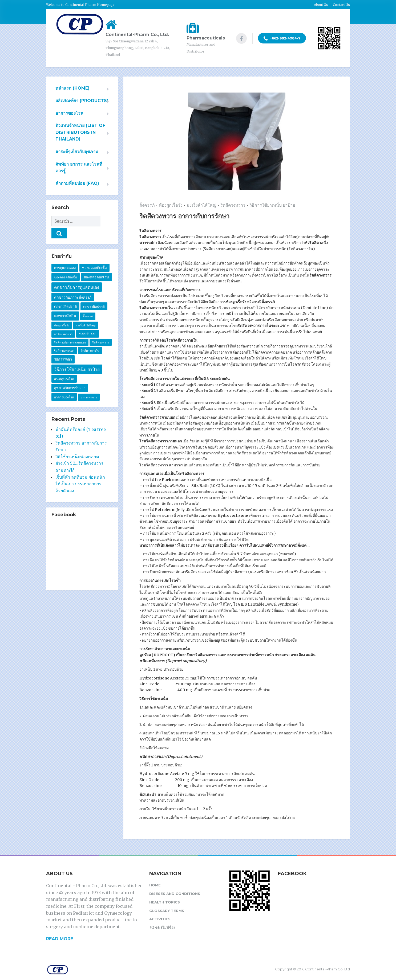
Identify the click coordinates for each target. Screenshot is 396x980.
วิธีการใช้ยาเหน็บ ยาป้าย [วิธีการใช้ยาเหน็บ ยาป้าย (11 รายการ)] (77, 357)
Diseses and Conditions (175, 894)
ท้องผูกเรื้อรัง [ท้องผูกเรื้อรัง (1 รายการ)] (62, 313)
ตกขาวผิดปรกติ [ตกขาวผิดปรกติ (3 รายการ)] (65, 295)
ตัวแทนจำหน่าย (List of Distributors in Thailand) (80, 132)
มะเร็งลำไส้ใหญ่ (201, 205)
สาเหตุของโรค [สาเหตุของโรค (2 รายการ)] (64, 367)
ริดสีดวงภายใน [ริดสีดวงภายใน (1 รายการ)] (90, 339)
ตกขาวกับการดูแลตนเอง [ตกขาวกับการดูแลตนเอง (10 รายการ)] (77, 275)
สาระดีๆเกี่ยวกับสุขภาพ (77, 152)
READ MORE (60, 939)
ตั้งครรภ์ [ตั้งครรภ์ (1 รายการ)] (88, 304)
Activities (160, 919)
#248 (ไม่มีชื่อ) (162, 927)
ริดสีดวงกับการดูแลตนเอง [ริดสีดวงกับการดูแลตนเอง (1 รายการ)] (70, 331)
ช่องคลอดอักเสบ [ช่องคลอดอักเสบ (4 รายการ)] (96, 265)
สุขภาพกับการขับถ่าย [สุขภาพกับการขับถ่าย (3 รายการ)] (70, 376)
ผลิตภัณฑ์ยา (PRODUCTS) (82, 101)
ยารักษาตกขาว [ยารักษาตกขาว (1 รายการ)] (63, 322)
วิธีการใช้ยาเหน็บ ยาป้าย (272, 205)
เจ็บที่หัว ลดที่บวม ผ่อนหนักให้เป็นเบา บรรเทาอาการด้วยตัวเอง (80, 472)
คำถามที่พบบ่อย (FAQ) (77, 183)
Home (155, 885)
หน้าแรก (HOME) (72, 88)
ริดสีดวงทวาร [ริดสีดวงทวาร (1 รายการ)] (101, 331)
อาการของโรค (69, 113)
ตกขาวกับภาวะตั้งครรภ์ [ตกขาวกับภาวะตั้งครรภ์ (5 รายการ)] (73, 285)
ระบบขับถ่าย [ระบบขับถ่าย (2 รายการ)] (88, 322)
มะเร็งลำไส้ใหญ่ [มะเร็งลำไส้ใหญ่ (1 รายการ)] (86, 313)
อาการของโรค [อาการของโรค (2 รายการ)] (64, 385)
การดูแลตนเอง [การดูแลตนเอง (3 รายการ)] (65, 256)
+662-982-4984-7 (282, 39)
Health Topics (165, 902)
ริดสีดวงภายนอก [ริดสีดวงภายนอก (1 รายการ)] (64, 339)
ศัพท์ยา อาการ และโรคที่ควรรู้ (79, 168)
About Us (321, 5)
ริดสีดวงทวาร (233, 205)
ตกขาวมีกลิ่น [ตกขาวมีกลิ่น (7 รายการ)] (65, 304)
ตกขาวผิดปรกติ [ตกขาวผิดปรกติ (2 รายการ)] (94, 295)
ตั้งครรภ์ (147, 205)
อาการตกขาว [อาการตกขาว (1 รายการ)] (89, 385)
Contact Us (341, 5)
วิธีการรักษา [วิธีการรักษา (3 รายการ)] (63, 347)
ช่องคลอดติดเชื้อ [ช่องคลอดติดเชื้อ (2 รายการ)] (66, 265)
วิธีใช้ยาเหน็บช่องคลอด (77, 445)
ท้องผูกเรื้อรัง (171, 205)
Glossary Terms (167, 911)
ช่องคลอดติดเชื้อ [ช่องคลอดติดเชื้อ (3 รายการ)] (94, 256)
